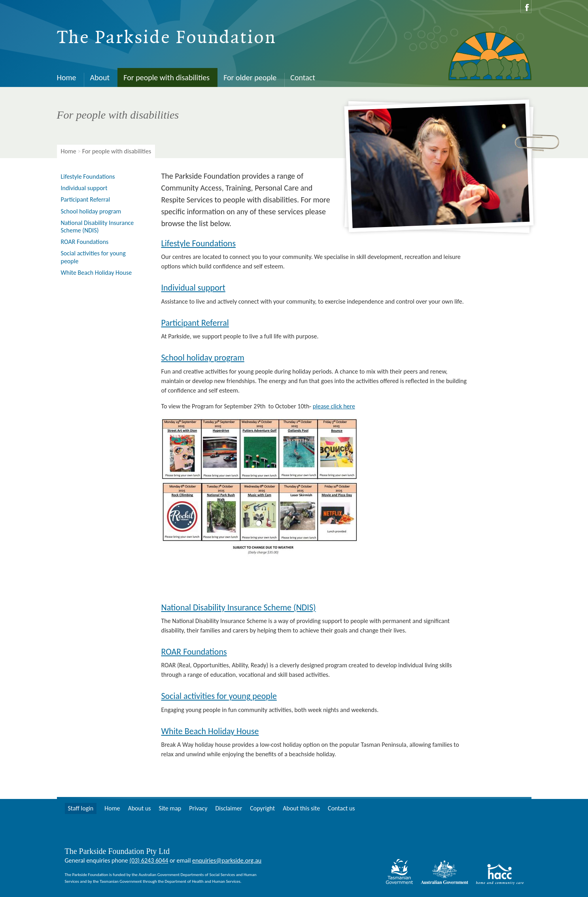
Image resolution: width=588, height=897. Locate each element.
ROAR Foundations (194, 652)
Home (67, 77)
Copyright (262, 808)
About (100, 77)
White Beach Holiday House (210, 731)
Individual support (193, 288)
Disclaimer (229, 808)
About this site (301, 808)
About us (139, 808)
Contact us (341, 808)
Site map (170, 808)
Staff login (81, 808)
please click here (334, 406)
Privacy (198, 808)
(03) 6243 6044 (149, 860)
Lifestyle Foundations (199, 243)
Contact (303, 77)
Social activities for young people (219, 696)
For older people (250, 77)
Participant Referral (195, 323)
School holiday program (203, 358)
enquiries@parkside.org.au (227, 860)
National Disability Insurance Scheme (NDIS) (239, 607)
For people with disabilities (166, 77)
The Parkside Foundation (167, 38)
